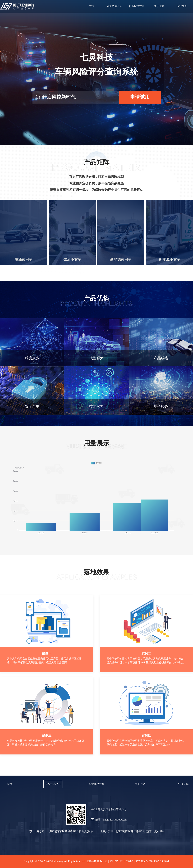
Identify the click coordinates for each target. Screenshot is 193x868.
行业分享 (183, 784)
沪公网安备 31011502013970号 (152, 861)
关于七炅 (140, 784)
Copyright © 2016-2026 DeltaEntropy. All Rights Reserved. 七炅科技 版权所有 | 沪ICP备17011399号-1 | (79, 861)
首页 (10, 784)
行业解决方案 (96, 784)
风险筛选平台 (53, 784)
